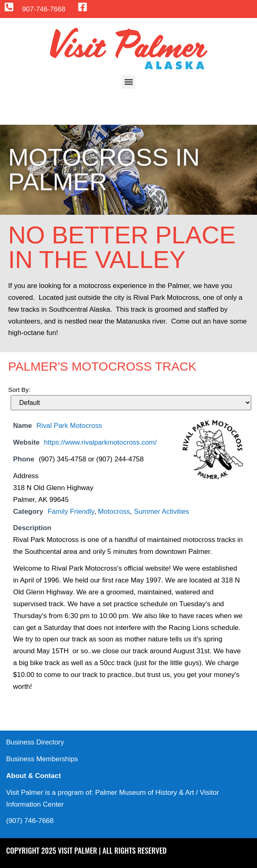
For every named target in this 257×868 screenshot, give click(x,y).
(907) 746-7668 (30, 821)
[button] (128, 82)
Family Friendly (71, 512)
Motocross (114, 512)
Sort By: (19, 390)
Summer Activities (162, 512)
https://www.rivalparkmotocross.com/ (101, 442)
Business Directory (35, 742)
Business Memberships (42, 759)
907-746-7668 (44, 9)
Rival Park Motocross (69, 426)
